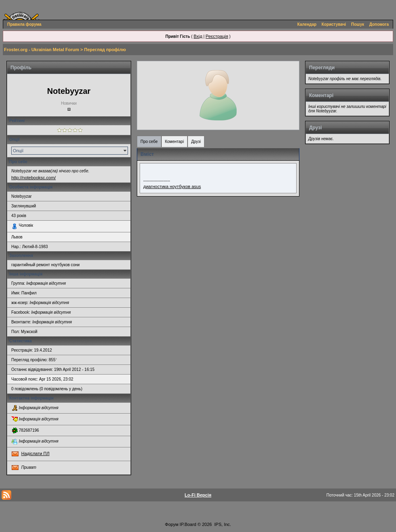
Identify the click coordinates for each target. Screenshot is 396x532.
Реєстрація (217, 36)
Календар (307, 24)
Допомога (379, 24)
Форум (172, 524)
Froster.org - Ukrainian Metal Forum (41, 50)
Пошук (358, 24)
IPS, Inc (222, 524)
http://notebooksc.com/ (34, 178)
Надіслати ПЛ (35, 453)
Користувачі (334, 24)
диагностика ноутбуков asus (172, 186)
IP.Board (188, 524)
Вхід (198, 36)
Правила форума (24, 24)
